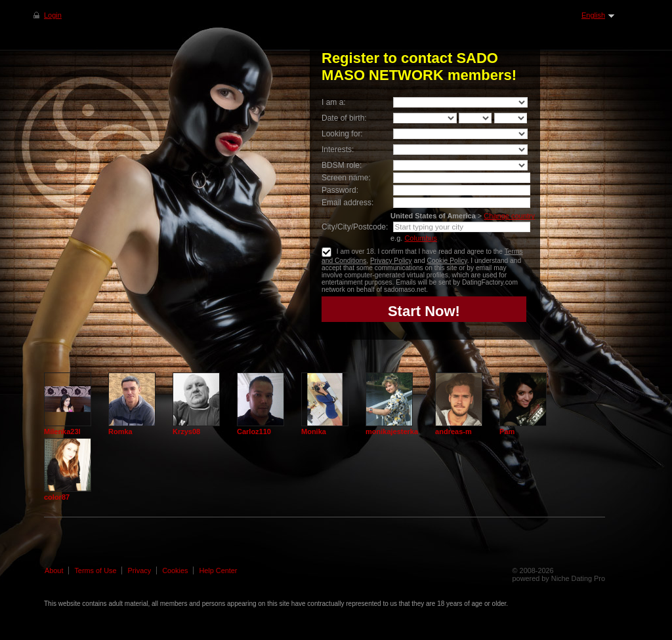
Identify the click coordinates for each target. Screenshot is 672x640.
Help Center (218, 570)
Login (53, 15)
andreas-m (453, 431)
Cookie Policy (447, 261)
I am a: (334, 102)
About (54, 570)
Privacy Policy (391, 261)
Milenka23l (62, 431)
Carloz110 (254, 431)
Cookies (175, 570)
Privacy (139, 570)
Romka (120, 431)
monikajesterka (392, 431)
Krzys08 (186, 431)
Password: (340, 190)
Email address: (347, 203)
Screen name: (346, 178)
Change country (509, 216)
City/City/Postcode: (355, 227)
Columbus (421, 238)
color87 (57, 497)
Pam (507, 431)
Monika (314, 431)
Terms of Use (95, 570)
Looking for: (342, 134)
